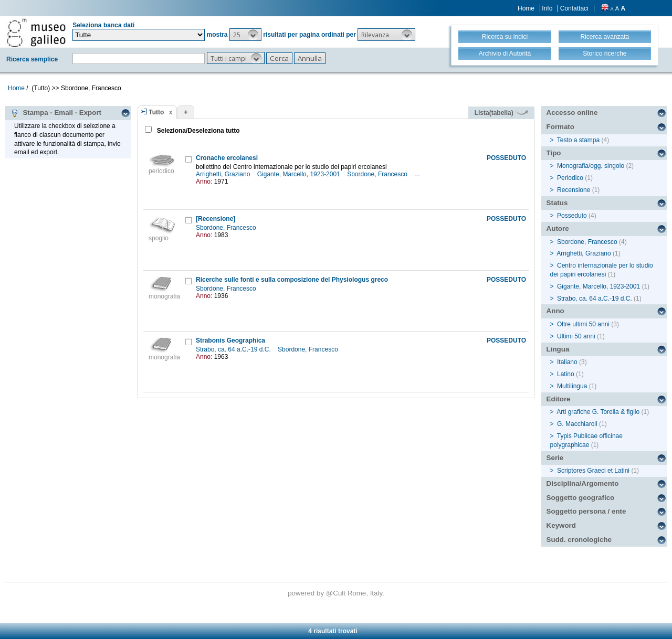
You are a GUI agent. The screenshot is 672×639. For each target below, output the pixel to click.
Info (547, 8)
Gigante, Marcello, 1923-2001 (300, 174)
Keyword (561, 525)
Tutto (156, 112)
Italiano (567, 362)
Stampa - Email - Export (56, 113)
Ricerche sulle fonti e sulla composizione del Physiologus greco (292, 280)
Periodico (570, 178)
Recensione (574, 190)
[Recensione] (216, 219)
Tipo (554, 153)
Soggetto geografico (581, 498)
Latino (566, 374)
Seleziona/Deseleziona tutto (197, 131)
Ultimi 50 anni (576, 336)
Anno (555, 311)
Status (557, 203)
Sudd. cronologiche (579, 540)
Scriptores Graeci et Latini (593, 471)
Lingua (558, 349)
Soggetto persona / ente (586, 511)
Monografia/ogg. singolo (591, 166)
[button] (245, 35)
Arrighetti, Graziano (224, 174)
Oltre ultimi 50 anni (583, 324)
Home (526, 8)
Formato (560, 127)
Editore (559, 399)
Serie (555, 458)
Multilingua (572, 386)
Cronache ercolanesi (227, 158)
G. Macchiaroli (577, 424)
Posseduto (572, 216)
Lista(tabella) (501, 113)
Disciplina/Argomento (583, 483)
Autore (558, 228)
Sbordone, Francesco (378, 174)
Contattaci (574, 8)
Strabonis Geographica (230, 340)
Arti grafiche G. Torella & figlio (598, 412)
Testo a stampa (578, 140)
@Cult (337, 593)
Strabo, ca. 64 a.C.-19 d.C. (234, 349)
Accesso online (572, 113)
